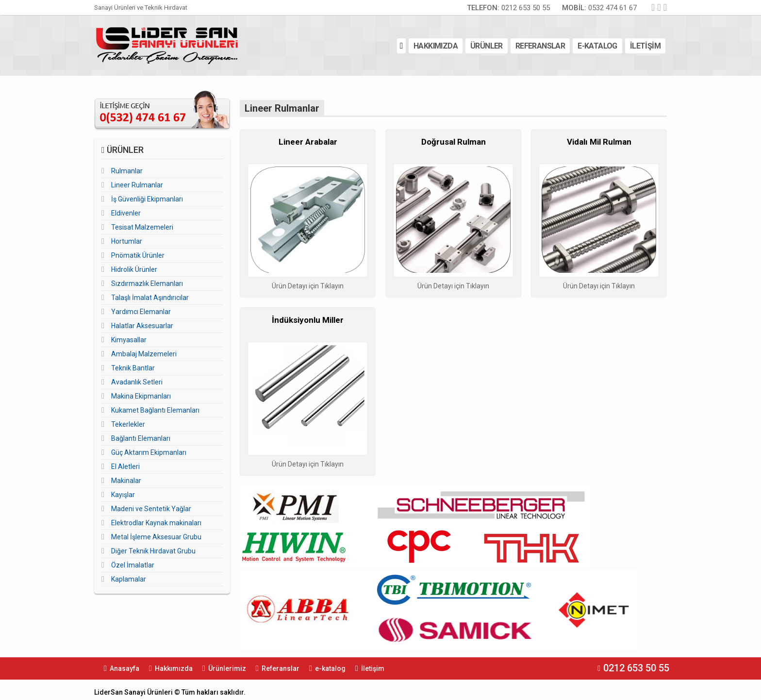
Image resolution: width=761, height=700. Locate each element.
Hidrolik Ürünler (134, 269)
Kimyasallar (129, 340)
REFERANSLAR (540, 46)
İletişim (373, 668)
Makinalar (126, 481)
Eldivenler (126, 213)
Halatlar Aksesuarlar (142, 326)
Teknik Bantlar (133, 368)
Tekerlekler (128, 424)
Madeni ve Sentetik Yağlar (151, 509)
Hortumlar (127, 241)
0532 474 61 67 (599, 8)
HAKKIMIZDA (436, 46)
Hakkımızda (174, 668)
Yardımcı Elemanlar (141, 312)
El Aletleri (125, 467)
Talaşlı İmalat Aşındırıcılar (150, 298)
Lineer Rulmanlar (137, 185)
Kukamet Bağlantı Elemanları (155, 410)
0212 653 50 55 (508, 8)
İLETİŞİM (645, 46)
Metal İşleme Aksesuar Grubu (156, 537)
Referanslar (281, 668)
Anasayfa (124, 668)
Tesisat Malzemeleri (142, 227)
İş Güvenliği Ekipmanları (147, 199)
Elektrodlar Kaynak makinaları (156, 523)
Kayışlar (123, 495)
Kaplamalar (129, 579)
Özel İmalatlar (133, 565)
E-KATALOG (597, 46)
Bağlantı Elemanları (141, 438)
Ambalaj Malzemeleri (144, 354)
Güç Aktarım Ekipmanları (149, 452)
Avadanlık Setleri (137, 382)
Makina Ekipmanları (141, 396)
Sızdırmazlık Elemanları (147, 283)
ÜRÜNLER (487, 46)
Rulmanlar (127, 171)
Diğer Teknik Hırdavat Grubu (153, 551)
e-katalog (330, 668)
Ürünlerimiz (227, 668)
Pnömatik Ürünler (138, 255)
